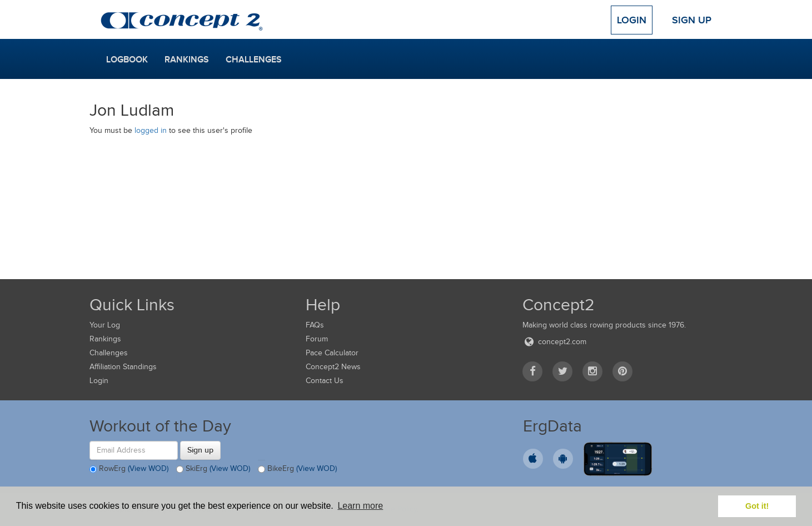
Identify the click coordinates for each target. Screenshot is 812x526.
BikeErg (297, 469)
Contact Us (325, 381)
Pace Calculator (332, 353)
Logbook (127, 59)
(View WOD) (148, 468)
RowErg (129, 469)
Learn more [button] (360, 506)
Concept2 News (333, 367)
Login (632, 20)
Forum (317, 339)
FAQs (315, 325)
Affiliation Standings (123, 367)
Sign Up (692, 20)
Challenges (254, 59)
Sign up (200, 450)
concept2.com (554, 342)
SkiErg (213, 469)
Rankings (187, 59)
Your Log (105, 325)
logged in (151, 130)
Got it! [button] (757, 506)
